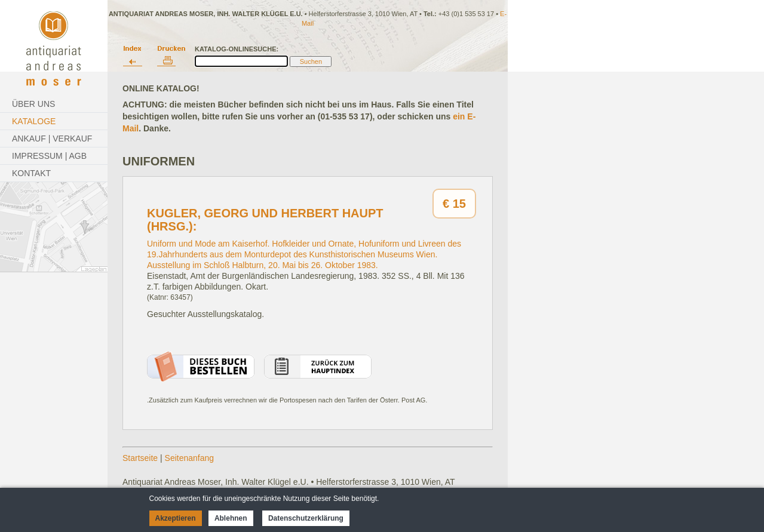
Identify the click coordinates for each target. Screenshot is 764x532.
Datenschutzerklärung (306, 518)
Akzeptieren (176, 518)
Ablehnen (231, 518)
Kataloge (34, 121)
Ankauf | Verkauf (52, 139)
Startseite (140, 458)
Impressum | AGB (49, 156)
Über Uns (33, 104)
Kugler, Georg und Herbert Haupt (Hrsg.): (265, 220)
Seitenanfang (190, 458)
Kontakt (31, 173)
